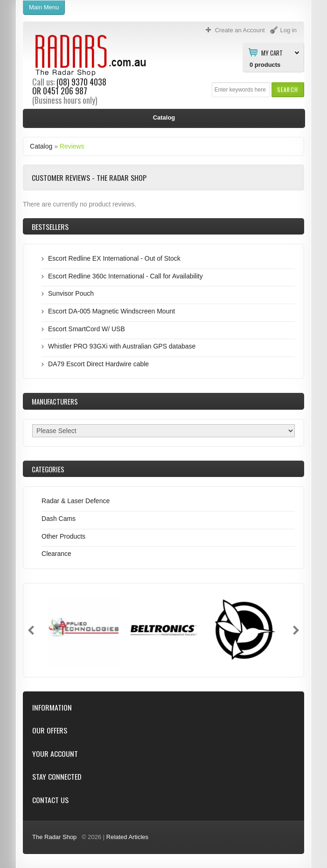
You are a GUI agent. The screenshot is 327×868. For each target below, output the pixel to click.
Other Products (63, 536)
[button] (288, 89)
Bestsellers (50, 227)
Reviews (72, 146)
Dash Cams (59, 519)
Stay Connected (57, 777)
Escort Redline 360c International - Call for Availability (125, 276)
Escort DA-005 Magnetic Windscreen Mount (111, 311)
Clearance (56, 554)
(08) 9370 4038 (81, 82)
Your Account (55, 754)
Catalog (41, 146)
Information (52, 708)
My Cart (272, 52)
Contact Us (50, 800)
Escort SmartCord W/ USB (87, 329)
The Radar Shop (54, 837)
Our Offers (50, 730)
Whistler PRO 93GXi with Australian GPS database (122, 346)
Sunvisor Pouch (71, 293)
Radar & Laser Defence (76, 501)
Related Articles (127, 837)
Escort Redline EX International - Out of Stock (114, 258)
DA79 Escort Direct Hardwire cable (98, 364)
